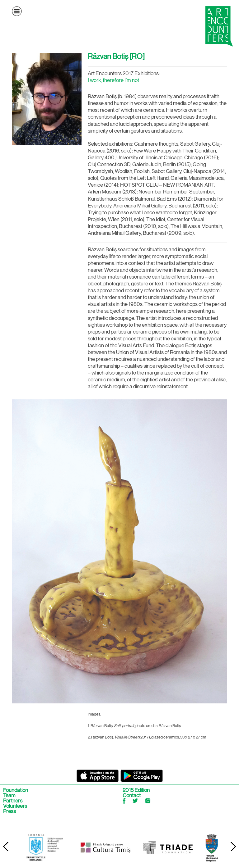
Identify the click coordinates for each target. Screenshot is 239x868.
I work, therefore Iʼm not (113, 80)
